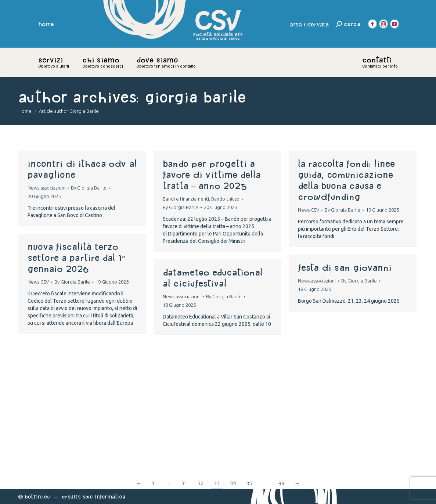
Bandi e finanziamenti (186, 199)
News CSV (309, 210)
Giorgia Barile (195, 97)
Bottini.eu (37, 496)
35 (249, 483)
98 (281, 483)
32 (201, 483)
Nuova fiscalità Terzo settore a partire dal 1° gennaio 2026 (77, 258)
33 (217, 483)
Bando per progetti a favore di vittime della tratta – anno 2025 (212, 174)
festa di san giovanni (345, 267)
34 (233, 483)
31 (184, 483)
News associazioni (46, 188)
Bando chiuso (225, 199)
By (89, 188)
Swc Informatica (104, 496)
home (46, 24)
